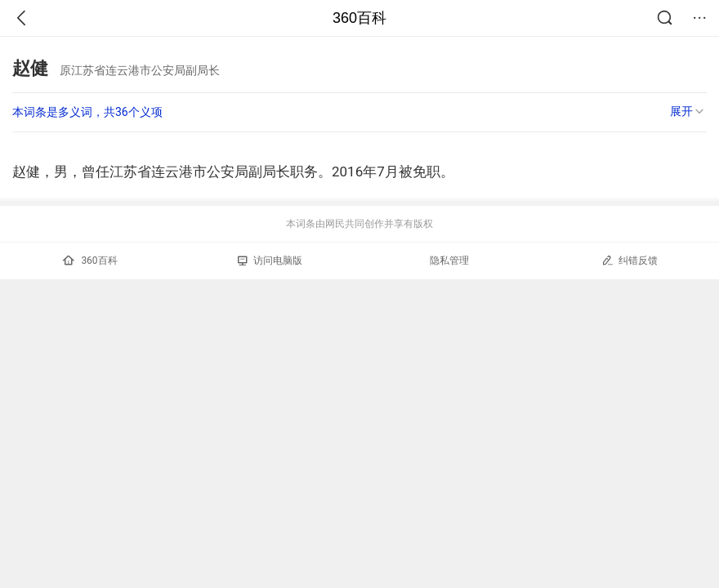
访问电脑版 (270, 261)
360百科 (359, 18)
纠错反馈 (630, 260)
